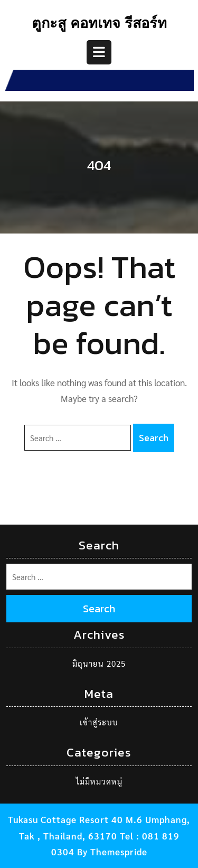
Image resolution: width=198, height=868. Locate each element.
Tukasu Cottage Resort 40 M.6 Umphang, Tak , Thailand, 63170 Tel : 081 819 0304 (99, 836)
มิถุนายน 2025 (99, 663)
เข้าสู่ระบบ (99, 722)
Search (154, 438)
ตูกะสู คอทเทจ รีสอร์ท (99, 25)
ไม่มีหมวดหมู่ (99, 781)
